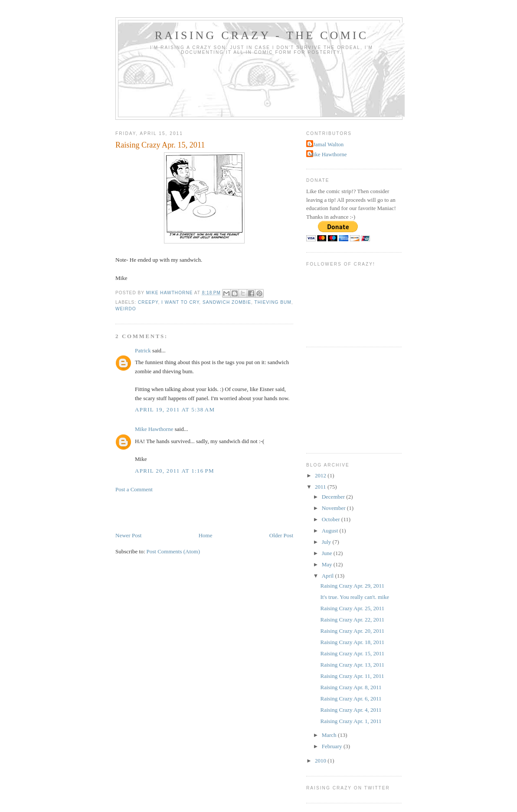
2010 (321, 761)
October (332, 519)
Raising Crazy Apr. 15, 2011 (352, 653)
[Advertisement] (217, 512)
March (330, 735)
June (328, 553)
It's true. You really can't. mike (355, 597)
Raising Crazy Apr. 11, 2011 (352, 676)
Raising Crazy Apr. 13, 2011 (352, 665)
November (334, 508)
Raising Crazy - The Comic (262, 35)
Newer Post (128, 535)
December (334, 497)
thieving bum (273, 302)
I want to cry (180, 302)
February (333, 746)
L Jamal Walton (326, 144)
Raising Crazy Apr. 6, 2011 (351, 699)
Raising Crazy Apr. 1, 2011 (351, 721)
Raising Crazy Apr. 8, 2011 (351, 687)
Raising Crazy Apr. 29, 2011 (352, 586)
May (328, 564)
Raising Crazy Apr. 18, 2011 (352, 642)
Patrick (143, 350)
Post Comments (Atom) (173, 551)
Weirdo (126, 309)
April (329, 576)
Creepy (148, 302)
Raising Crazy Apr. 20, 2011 (352, 631)
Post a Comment (134, 489)
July (327, 542)
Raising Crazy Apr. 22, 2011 (352, 620)
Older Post (281, 535)
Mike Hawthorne (154, 429)
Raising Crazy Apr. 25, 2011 (352, 608)
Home (206, 535)
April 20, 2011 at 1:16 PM (175, 471)
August (331, 531)
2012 (321, 475)
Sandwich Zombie (227, 302)
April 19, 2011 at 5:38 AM (175, 409)
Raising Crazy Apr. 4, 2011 (351, 710)
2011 (321, 487)
